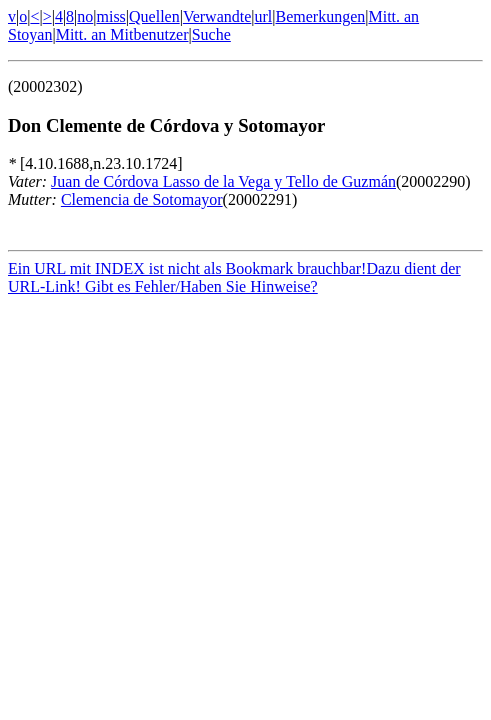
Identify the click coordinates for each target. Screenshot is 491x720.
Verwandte (217, 16)
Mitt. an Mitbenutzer (122, 34)
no (85, 16)
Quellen (154, 16)
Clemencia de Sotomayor (142, 199)
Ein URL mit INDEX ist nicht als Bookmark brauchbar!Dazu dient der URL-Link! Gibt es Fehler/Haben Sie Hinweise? (234, 280)
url (264, 16)
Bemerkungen (321, 16)
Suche (211, 34)
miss (110, 16)
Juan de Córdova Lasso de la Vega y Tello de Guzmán (223, 181)
